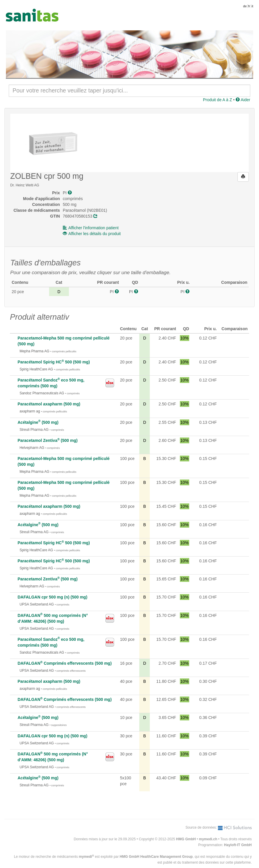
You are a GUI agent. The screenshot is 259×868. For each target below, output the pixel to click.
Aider (243, 100)
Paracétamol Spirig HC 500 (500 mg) (54, 362)
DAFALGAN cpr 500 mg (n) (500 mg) (52, 597)
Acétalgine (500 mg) (38, 422)
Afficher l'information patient (91, 228)
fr (249, 6)
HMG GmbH (186, 839)
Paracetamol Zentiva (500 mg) (47, 440)
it (253, 6)
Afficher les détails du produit (92, 234)
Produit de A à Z (218, 100)
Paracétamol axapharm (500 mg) (49, 404)
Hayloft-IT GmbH (238, 845)
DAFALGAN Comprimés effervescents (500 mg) (65, 663)
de (245, 6)
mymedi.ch (208, 839)
